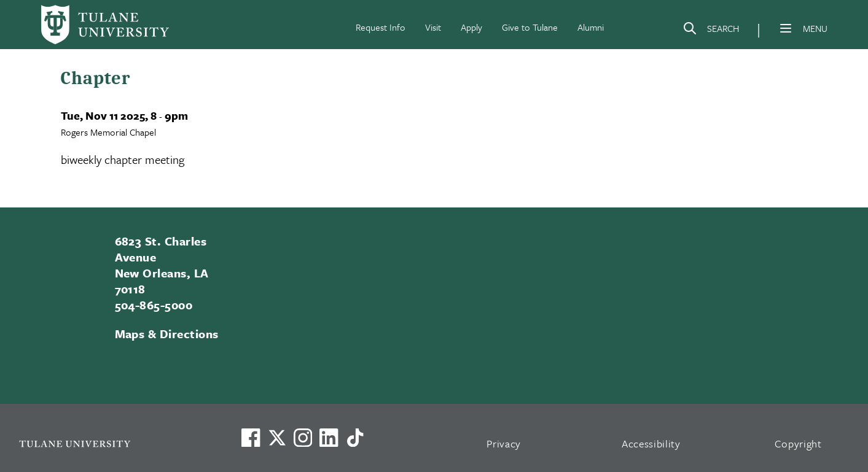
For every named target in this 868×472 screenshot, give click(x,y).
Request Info (381, 27)
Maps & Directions (167, 334)
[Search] (711, 31)
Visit (433, 27)
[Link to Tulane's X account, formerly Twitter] (277, 438)
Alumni (591, 27)
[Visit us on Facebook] (251, 438)
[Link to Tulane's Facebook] (303, 438)
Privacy (504, 443)
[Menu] (786, 28)
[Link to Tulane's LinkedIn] (329, 438)
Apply (471, 27)
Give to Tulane (530, 27)
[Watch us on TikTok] (355, 438)
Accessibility (651, 443)
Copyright (798, 443)
